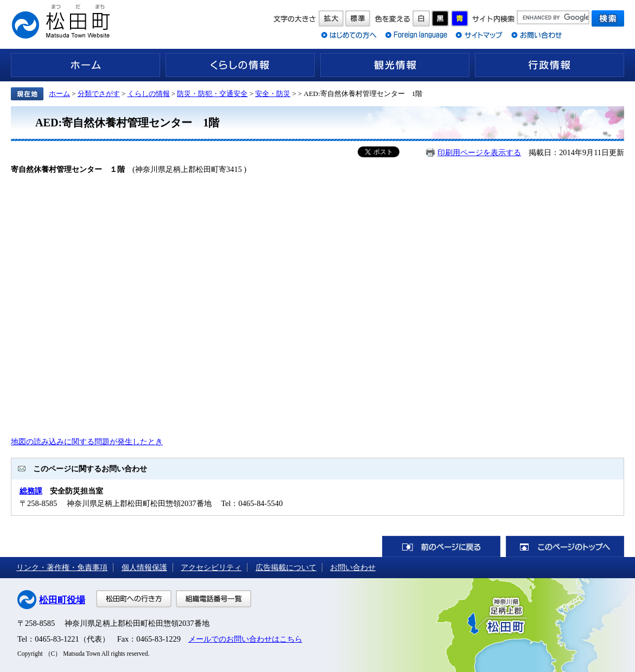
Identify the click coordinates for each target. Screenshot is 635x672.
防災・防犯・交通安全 (212, 94)
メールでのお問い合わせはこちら (245, 639)
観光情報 (395, 65)
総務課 (31, 491)
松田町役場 (62, 600)
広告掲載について (286, 567)
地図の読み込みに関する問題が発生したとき (87, 441)
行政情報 (550, 65)
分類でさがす (99, 94)
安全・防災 (273, 94)
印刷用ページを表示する (479, 152)
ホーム (85, 65)
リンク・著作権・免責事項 (62, 567)
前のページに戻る (441, 546)
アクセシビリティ (211, 567)
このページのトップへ (565, 546)
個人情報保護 (144, 567)
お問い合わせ (353, 567)
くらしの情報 (240, 65)
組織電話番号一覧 (214, 599)
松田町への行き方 (134, 599)
